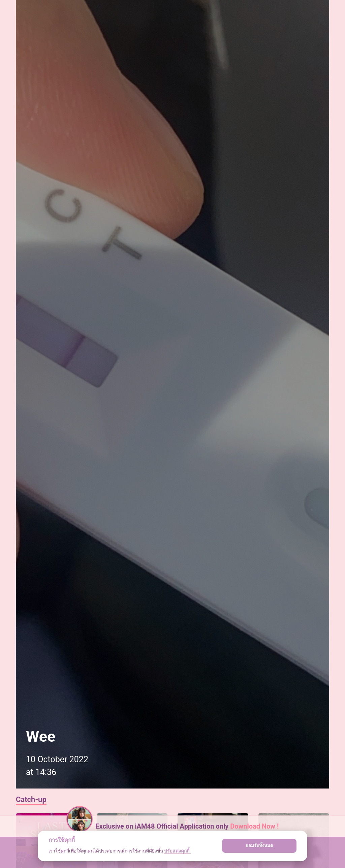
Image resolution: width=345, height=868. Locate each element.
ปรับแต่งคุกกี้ (177, 851)
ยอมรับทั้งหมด (259, 846)
